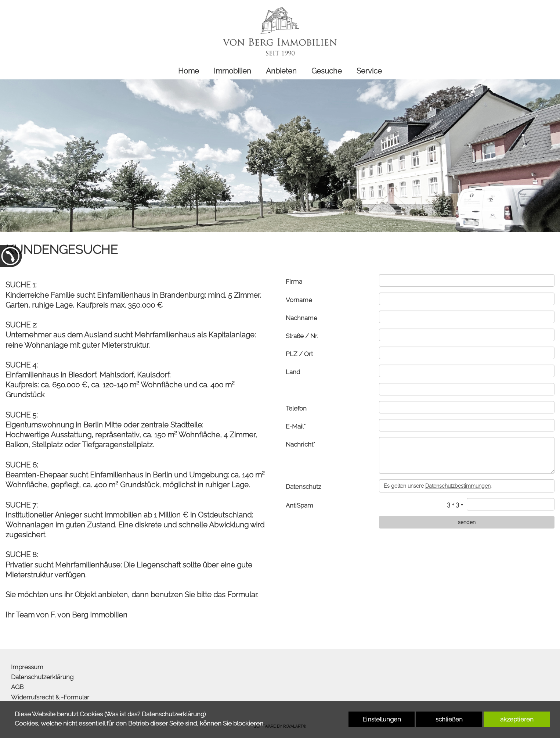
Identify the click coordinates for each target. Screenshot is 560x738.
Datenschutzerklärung (42, 677)
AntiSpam (299, 505)
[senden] (467, 522)
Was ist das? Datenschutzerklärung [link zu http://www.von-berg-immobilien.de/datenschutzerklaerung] (155, 714)
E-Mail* (296, 426)
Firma (294, 282)
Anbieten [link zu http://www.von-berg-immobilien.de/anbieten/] (281, 71)
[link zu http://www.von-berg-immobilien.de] (280, 31)
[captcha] (511, 504)
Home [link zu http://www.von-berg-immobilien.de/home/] (189, 71)
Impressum (27, 667)
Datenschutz (303, 487)
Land (293, 372)
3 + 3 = (455, 504)
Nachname (301, 318)
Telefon (296, 408)
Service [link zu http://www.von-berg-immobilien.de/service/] (369, 71)
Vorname (299, 300)
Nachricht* (300, 444)
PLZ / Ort (299, 354)
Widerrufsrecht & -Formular (50, 697)
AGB (17, 687)
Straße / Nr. (302, 336)
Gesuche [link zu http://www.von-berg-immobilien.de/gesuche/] (327, 71)
